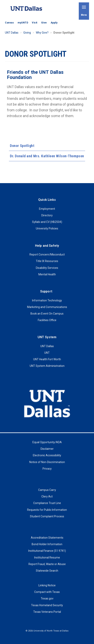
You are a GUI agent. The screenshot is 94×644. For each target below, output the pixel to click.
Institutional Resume (47, 558)
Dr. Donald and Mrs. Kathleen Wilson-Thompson (47, 156)
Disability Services (47, 268)
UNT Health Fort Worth (47, 359)
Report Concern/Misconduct (47, 254)
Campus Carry (47, 490)
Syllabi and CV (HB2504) (47, 222)
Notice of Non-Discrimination (47, 462)
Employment (47, 209)
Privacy (47, 469)
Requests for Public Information (47, 510)
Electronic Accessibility (47, 455)
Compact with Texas (47, 592)
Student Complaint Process (47, 516)
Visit (35, 23)
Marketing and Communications (47, 307)
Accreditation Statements (47, 538)
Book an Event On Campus (47, 314)
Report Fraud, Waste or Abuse (47, 564)
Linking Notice (47, 585)
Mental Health (47, 274)
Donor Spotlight (22, 146)
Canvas (9, 23)
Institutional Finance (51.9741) (47, 551)
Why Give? (42, 33)
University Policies (47, 228)
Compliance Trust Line (47, 503)
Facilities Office (47, 320)
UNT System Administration (47, 366)
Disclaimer (47, 449)
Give (44, 23)
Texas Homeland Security (47, 605)
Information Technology (47, 300)
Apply (54, 23)
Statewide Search (47, 571)
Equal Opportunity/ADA (47, 442)
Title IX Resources (47, 261)
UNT (47, 353)
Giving (27, 33)
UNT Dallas (12, 33)
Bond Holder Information (47, 544)
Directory (47, 215)
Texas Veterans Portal (47, 612)
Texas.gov (47, 598)
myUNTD (23, 23)
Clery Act (47, 496)
